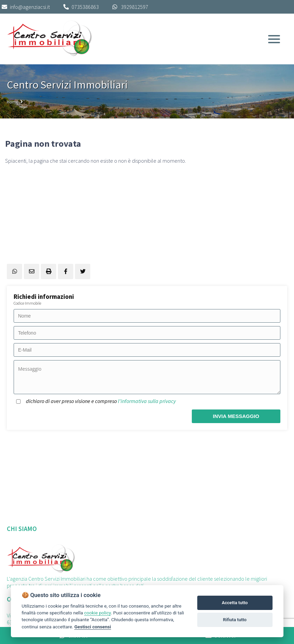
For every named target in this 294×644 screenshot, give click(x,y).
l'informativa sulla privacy (147, 401)
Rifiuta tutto (235, 620)
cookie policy (97, 613)
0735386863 (85, 7)
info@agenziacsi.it (26, 7)
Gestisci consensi (92, 627)
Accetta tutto (235, 603)
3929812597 (135, 7)
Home (13, 102)
